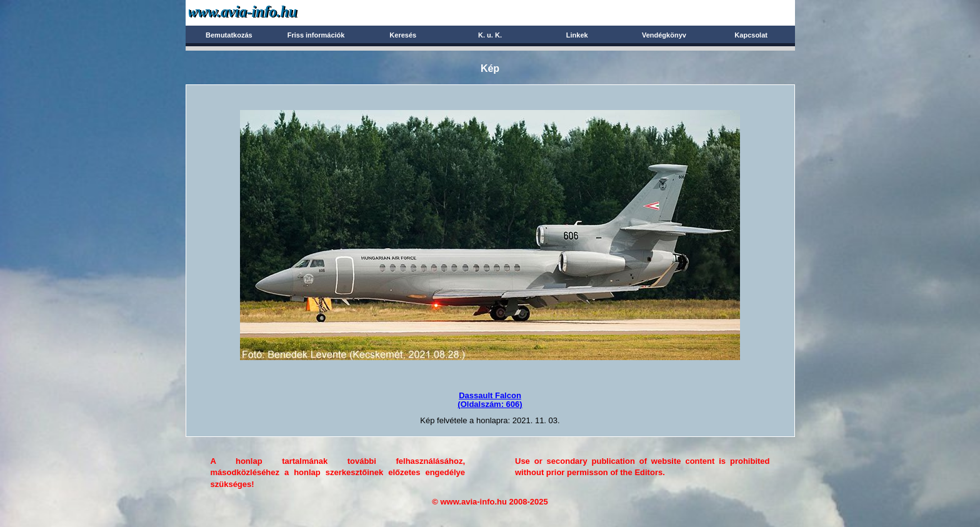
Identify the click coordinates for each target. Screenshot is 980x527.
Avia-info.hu (265, 12)
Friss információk (316, 35)
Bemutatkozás (229, 35)
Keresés (403, 35)
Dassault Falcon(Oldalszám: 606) (490, 400)
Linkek (577, 35)
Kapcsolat (751, 35)
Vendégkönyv (664, 35)
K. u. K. (490, 35)
